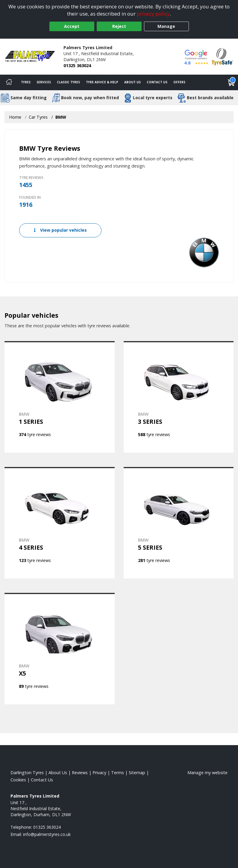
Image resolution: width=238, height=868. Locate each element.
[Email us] (47, 834)
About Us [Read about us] (58, 773)
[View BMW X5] (60, 649)
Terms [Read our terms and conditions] (118, 773)
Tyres (26, 82)
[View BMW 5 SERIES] (179, 523)
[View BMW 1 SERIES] (60, 397)
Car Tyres (38, 117)
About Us (132, 82)
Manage (166, 26)
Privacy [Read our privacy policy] (99, 773)
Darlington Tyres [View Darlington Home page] (27, 773)
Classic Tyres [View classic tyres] (68, 82)
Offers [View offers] (179, 82)
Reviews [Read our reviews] (80, 773)
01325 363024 (77, 65)
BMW (61, 117)
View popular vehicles (60, 230)
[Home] (9, 82)
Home (15, 117)
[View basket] (231, 82)
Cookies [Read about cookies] (18, 780)
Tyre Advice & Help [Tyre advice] (102, 82)
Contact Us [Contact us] (157, 82)
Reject (119, 26)
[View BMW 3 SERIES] (179, 397)
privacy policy (153, 14)
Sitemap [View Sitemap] (137, 773)
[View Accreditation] (222, 56)
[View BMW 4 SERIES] (60, 523)
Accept (72, 26)
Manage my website (207, 773)
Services (44, 82)
